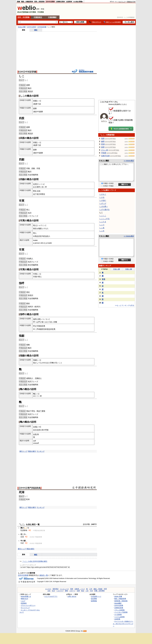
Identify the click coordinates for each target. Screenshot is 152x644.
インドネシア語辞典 (121, 612)
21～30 (129, 269)
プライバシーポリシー (28, 605)
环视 (38, 168)
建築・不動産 (98, 589)
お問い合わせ (72, 596)
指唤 (28, 345)
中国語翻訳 (52, 17)
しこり (102, 225)
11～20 (116, 269)
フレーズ (35, 262)
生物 (78, 591)
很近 (28, 292)
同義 (33, 265)
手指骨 (104, 153)
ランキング (41, 451)
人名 (87, 591)
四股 (35, 101)
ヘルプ (23, 601)
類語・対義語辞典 (27, 2)
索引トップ (23, 451)
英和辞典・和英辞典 (121, 601)
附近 (35, 191)
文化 (49, 591)
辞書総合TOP (131, 2)
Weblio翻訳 (118, 603)
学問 (105, 589)
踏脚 (28, 85)
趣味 (67, 591)
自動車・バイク (80, 589)
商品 (37, 236)
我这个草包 (31, 411)
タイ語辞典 (118, 614)
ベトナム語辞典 (119, 617)
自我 (35, 427)
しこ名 (102, 228)
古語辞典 (69, 2)
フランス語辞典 (119, 610)
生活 (53, 591)
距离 (54, 329)
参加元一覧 (44, 575)
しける (102, 197)
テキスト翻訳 (104, 161)
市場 (35, 277)
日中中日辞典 (50, 2)
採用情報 (94, 601)
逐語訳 (30, 91)
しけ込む (103, 200)
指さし (36, 363)
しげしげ (103, 203)
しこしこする (104, 219)
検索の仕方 (25, 599)
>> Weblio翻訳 (129, 161)
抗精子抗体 (105, 156)
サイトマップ (25, 608)
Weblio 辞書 (22, 27)
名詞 (30, 213)
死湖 (103, 144)
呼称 (47, 430)
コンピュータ (64, 589)
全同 (31, 175)
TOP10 (104, 269)
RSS (85, 631)
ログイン (122, 2)
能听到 (43, 329)
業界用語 (56, 589)
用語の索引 (32, 451)
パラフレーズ (33, 216)
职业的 (46, 236)
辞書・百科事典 (99, 591)
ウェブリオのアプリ (51, 596)
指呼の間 (37, 319)
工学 (91, 589)
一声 (37, 329)
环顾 (28, 168)
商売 (35, 228)
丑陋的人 (38, 378)
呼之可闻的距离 (39, 326)
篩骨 (103, 147)
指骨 (103, 138)
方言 (91, 591)
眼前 (28, 303)
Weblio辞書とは (26, 596)
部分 (30, 265)
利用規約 (24, 603)
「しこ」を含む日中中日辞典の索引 (35, 561)
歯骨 (103, 141)
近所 (35, 184)
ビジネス (48, 589)
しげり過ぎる (104, 210)
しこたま (103, 222)
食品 (83, 591)
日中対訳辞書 (42, 27)
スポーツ (72, 591)
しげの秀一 (104, 206)
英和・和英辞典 (39, 2)
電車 (72, 589)
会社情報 (94, 599)
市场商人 (30, 259)
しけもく (103, 194)
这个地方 (37, 194)
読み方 (22, 496)
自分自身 (37, 430)
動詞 (30, 88)
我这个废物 (41, 411)
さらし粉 (105, 150)
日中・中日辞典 (24, 17)
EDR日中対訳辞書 (27, 72)
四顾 (33, 168)
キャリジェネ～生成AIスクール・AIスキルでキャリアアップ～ (123, 624)
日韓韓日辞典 (60, 2)
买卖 (40, 236)
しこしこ (103, 216)
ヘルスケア (60, 591)
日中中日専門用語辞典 (29, 488)
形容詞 (30, 295)
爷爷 (103, 279)
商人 (28, 210)
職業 (40, 228)
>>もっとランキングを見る (125, 305)
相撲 (35, 104)
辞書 (18, 2)
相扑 (35, 112)
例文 (36, 30)
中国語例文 (38, 17)
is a (45, 243)
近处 (39, 191)
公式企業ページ (96, 596)
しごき (102, 231)
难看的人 (30, 378)
